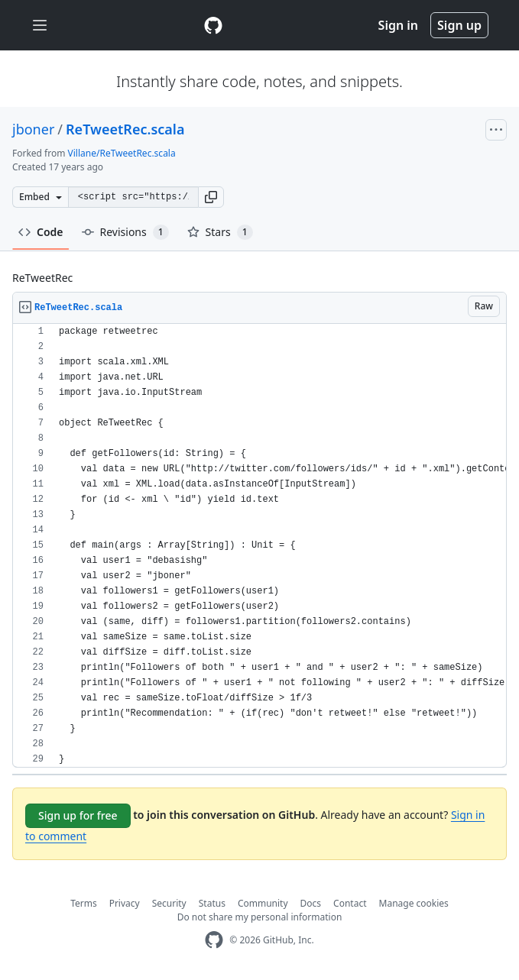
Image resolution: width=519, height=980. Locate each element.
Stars (220, 232)
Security (169, 903)
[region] (259, 546)
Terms (84, 903)
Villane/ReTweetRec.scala (122, 153)
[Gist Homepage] (213, 25)
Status (212, 903)
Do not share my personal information (260, 917)
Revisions (125, 232)
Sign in (398, 25)
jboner (33, 129)
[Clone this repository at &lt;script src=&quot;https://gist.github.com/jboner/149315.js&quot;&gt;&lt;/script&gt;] (133, 197)
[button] (211, 197)
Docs (311, 903)
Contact (350, 903)
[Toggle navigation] (40, 26)
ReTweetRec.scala (125, 129)
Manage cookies (414, 903)
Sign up (459, 25)
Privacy (125, 903)
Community (263, 903)
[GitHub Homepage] (214, 940)
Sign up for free (78, 815)
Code (41, 232)
